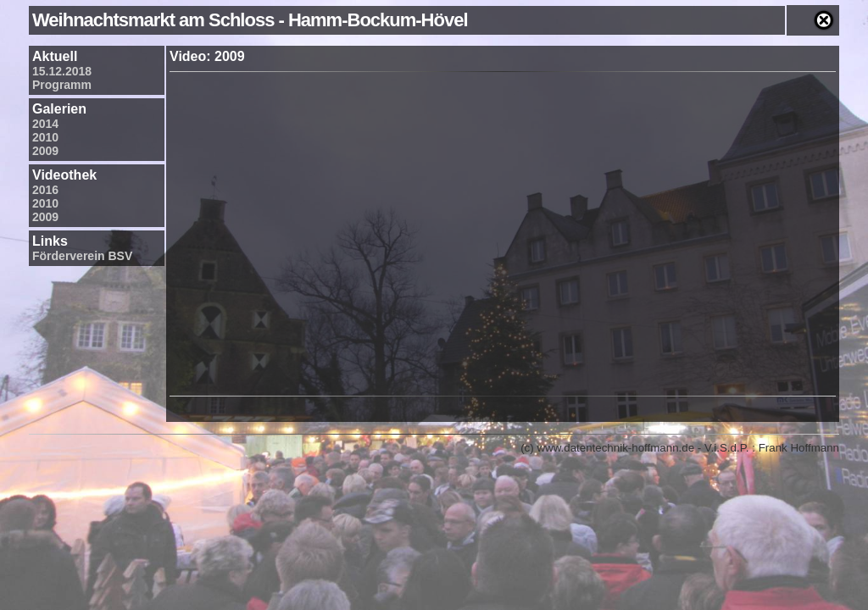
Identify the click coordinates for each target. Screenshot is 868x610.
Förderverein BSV (82, 256)
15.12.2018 (62, 71)
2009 (45, 151)
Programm (62, 85)
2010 (45, 137)
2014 (45, 124)
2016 (45, 190)
